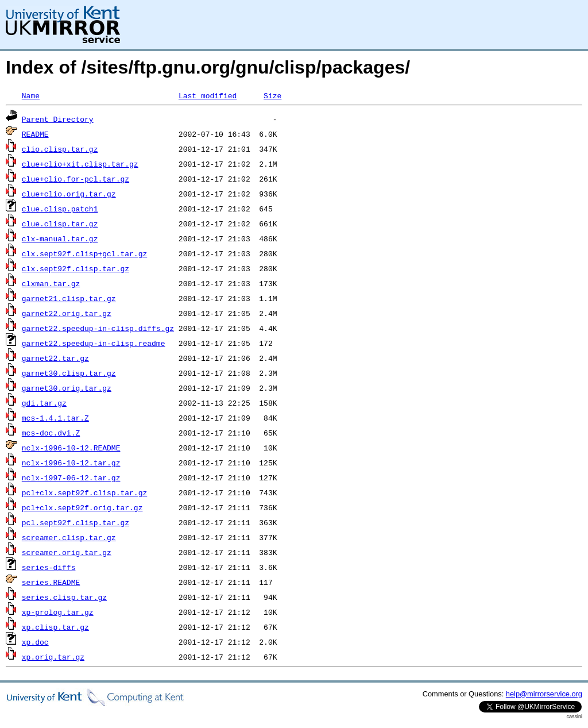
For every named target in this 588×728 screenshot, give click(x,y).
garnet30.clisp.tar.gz (69, 373)
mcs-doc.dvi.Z (51, 433)
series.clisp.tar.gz (64, 597)
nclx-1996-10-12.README (71, 448)
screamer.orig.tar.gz (67, 552)
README (35, 134)
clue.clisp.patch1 (60, 209)
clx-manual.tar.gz (60, 238)
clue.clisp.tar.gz (60, 224)
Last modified (208, 95)
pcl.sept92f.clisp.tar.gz (76, 522)
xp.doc (35, 642)
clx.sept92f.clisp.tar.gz (76, 268)
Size (272, 95)
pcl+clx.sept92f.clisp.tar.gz (84, 492)
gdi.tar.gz (44, 403)
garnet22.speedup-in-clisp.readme (94, 343)
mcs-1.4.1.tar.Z (55, 418)
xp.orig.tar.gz (53, 657)
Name (31, 95)
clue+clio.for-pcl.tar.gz (76, 179)
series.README (51, 582)
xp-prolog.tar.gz (58, 612)
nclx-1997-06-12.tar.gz (71, 477)
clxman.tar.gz (51, 283)
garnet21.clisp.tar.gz (69, 298)
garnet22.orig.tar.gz (67, 313)
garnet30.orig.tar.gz (67, 388)
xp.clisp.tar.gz (55, 627)
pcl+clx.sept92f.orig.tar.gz (82, 507)
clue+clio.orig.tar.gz (69, 194)
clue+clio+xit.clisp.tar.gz (80, 164)
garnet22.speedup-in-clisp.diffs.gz (98, 328)
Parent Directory (58, 119)
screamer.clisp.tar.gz (69, 537)
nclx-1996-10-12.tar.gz (71, 463)
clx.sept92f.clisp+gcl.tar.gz (84, 253)
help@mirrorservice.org (544, 694)
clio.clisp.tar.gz (60, 149)
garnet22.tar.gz (55, 358)
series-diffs (49, 567)
